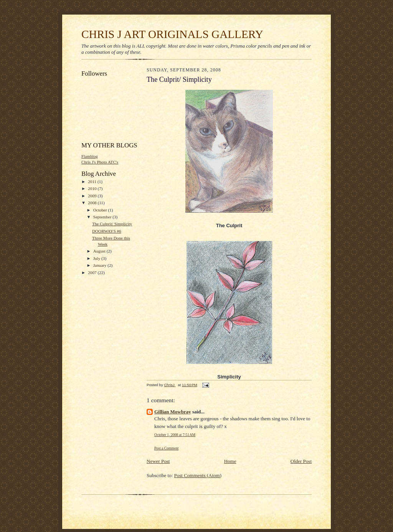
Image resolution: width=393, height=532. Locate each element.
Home (230, 461)
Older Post (301, 461)
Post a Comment (167, 448)
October (101, 210)
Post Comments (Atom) (198, 475)
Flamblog (90, 156)
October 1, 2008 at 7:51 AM (175, 435)
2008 (93, 203)
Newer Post (158, 461)
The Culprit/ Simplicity (112, 224)
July (97, 258)
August (100, 251)
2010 (93, 188)
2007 (93, 273)
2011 (93, 182)
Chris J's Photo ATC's (100, 162)
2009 (93, 196)
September (103, 217)
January (101, 265)
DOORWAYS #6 (107, 231)
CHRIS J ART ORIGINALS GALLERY (172, 34)
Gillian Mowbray (173, 412)
